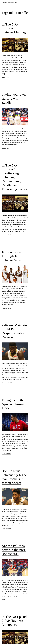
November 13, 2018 (7, 383)
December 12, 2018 (7, 235)
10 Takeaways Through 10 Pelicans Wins (12, 256)
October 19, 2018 (6, 454)
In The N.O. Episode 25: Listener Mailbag (14, 28)
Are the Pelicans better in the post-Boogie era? (14, 550)
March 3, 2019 (6, 148)
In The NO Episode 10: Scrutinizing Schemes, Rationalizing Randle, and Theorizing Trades (14, 177)
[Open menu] (27, 3)
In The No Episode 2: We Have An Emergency (15, 621)
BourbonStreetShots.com (9, 3)
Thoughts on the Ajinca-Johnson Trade (13, 404)
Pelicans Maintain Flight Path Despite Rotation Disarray (14, 331)
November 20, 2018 (7, 308)
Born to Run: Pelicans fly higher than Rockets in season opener (15, 477)
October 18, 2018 (6, 529)
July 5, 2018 (5, 600)
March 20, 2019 (6, 77)
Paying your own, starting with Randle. (14, 98)
